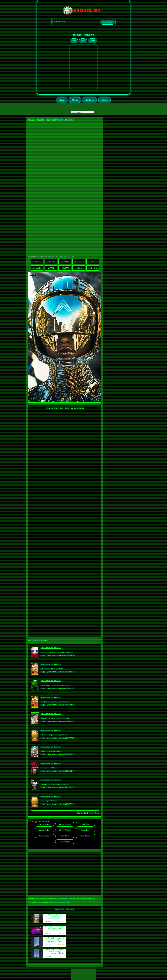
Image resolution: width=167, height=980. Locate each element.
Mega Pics (65, 836)
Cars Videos (44, 836)
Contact (90, 100)
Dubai (46, 902)
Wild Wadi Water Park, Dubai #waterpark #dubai (55, 928)
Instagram (65, 262)
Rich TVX (93, 262)
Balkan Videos (65, 824)
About (75, 100)
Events (93, 41)
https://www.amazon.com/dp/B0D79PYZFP (58, 738)
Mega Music (85, 836)
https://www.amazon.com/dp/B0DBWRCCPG (58, 721)
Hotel (83, 41)
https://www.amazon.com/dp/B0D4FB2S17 (58, 754)
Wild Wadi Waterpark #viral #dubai (55, 939)
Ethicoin (37, 268)
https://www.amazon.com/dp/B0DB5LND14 (58, 771)
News (74, 41)
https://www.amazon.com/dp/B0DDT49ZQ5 (58, 655)
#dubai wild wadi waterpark (55, 916)
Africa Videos (44, 824)
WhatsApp (37, 262)
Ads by (81, 813)
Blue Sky (79, 262)
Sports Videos (65, 830)
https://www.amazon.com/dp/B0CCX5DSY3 (58, 787)
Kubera (79, 268)
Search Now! (107, 22)
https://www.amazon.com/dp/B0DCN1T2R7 (58, 688)
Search (51, 268)
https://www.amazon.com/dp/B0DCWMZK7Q (58, 672)
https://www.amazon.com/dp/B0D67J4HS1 (57, 804)
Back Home (93, 268)
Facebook (65, 268)
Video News (85, 824)
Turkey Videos (44, 830)
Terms (104, 100)
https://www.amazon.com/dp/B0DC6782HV (57, 705)
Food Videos (65, 842)
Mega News (85, 830)
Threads (51, 262)
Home (62, 100)
